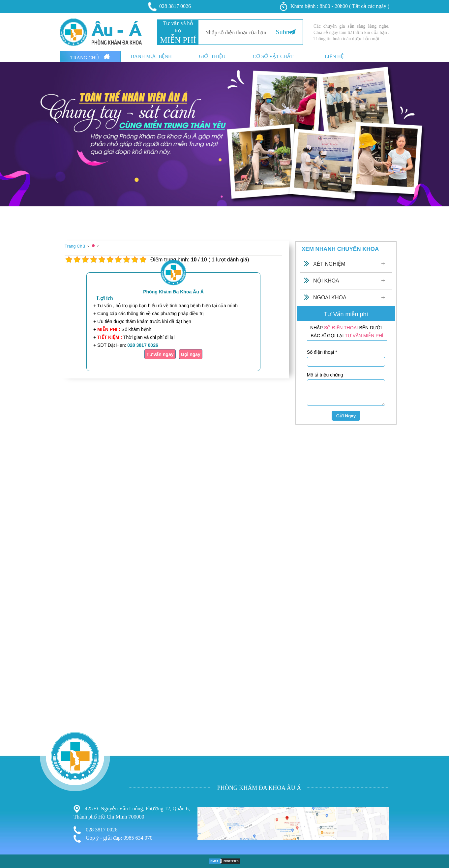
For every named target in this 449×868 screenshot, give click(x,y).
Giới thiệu (212, 57)
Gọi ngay (191, 354)
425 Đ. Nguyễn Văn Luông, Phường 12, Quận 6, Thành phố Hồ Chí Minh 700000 (132, 812)
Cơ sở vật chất (273, 57)
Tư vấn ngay (160, 354)
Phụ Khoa (12, 836)
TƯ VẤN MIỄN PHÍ (364, 336)
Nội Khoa (326, 281)
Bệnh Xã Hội (15, 849)
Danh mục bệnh (151, 57)
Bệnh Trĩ (10, 828)
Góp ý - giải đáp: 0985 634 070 (113, 839)
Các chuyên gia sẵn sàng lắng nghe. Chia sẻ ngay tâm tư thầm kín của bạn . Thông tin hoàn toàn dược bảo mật (351, 32)
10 (143, 260)
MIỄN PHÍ (178, 40)
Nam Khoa (13, 842)
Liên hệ (334, 57)
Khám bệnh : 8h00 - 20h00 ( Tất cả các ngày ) (335, 7)
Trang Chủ (90, 57)
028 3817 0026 (170, 7)
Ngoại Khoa (330, 298)
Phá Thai (11, 855)
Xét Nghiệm (329, 264)
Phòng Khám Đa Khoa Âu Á (173, 292)
